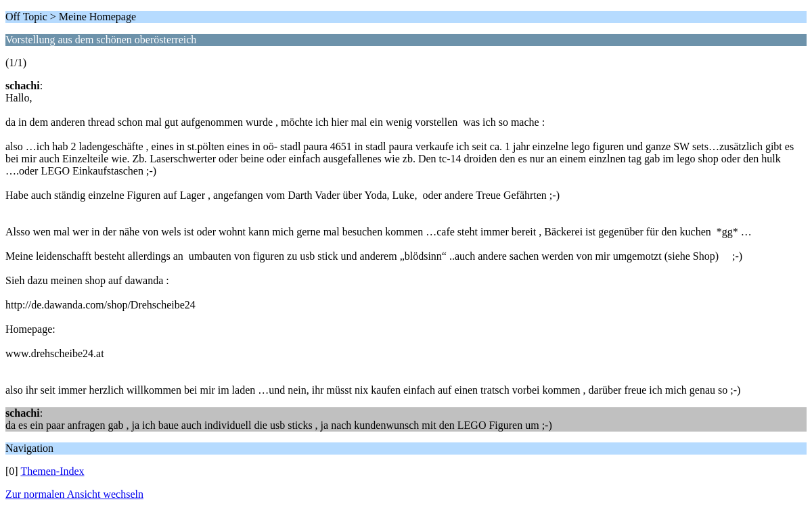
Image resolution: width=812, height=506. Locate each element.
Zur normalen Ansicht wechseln (74, 494)
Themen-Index (52, 471)
